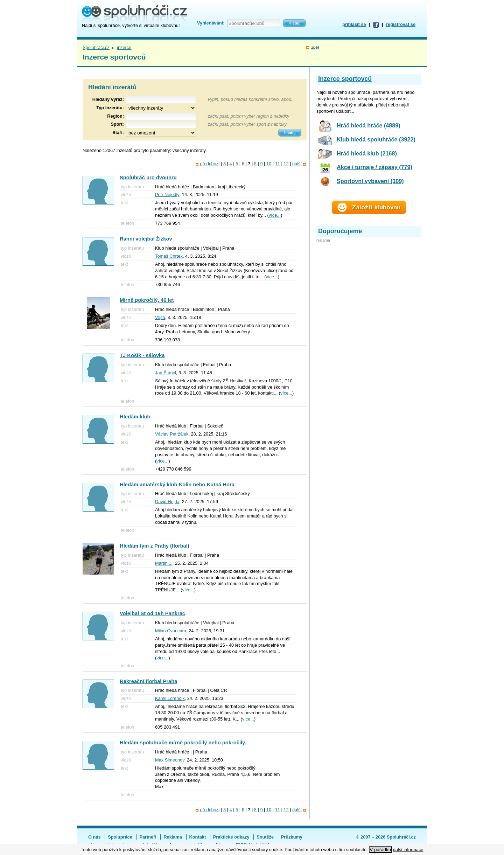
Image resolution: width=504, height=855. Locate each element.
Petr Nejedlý (167, 194)
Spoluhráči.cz (96, 47)
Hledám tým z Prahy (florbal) (155, 546)
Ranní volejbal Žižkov (146, 239)
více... (275, 215)
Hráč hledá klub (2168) (367, 153)
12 (286, 164)
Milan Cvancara (171, 631)
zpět (315, 47)
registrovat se (401, 24)
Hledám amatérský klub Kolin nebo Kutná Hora (177, 485)
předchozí (210, 164)
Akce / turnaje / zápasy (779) (374, 167)
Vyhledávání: (211, 23)
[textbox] (161, 116)
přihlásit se (354, 24)
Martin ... (164, 563)
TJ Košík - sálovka (142, 355)
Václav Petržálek (172, 434)
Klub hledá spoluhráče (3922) (376, 139)
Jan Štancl (166, 373)
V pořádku (380, 850)
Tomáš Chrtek (169, 256)
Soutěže (265, 837)
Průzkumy (292, 837)
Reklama (173, 837)
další (297, 164)
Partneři (148, 837)
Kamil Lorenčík (170, 698)
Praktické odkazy (231, 837)
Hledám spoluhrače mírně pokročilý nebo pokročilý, (183, 743)
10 (269, 164)
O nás (94, 837)
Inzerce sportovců (345, 79)
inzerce (124, 47)
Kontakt (198, 837)
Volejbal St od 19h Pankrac (152, 613)
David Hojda (167, 502)
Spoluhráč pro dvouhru (148, 178)
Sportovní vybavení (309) (370, 181)
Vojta (160, 317)
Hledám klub (135, 417)
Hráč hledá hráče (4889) (369, 125)
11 (278, 164)
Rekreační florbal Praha (148, 681)
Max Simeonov (170, 760)
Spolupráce (120, 837)
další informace (408, 850)
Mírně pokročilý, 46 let (147, 300)
